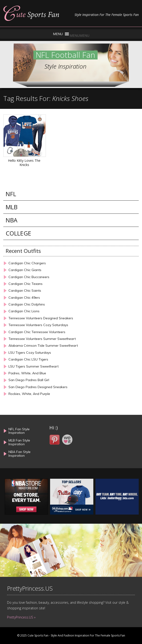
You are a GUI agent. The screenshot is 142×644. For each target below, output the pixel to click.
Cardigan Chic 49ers (24, 298)
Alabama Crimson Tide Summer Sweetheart (43, 346)
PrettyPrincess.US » (21, 617)
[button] (79, 35)
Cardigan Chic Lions (24, 311)
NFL (11, 194)
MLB (12, 207)
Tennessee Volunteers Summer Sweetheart (42, 339)
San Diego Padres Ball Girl (29, 380)
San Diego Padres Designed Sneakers (38, 387)
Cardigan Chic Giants (25, 270)
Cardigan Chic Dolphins (27, 304)
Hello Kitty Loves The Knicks (24, 163)
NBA (12, 220)
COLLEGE (18, 233)
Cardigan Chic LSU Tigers (28, 359)
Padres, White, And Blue (27, 373)
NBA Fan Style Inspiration (20, 454)
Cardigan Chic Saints (25, 291)
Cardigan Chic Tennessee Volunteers (37, 332)
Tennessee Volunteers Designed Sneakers (41, 318)
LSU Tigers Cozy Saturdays (30, 353)
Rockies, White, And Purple (29, 394)
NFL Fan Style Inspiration (19, 431)
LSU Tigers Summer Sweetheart (34, 366)
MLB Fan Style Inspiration (19, 442)
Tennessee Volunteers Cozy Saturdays (38, 325)
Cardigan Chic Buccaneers (29, 277)
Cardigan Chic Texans (26, 284)
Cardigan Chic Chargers (27, 263)
